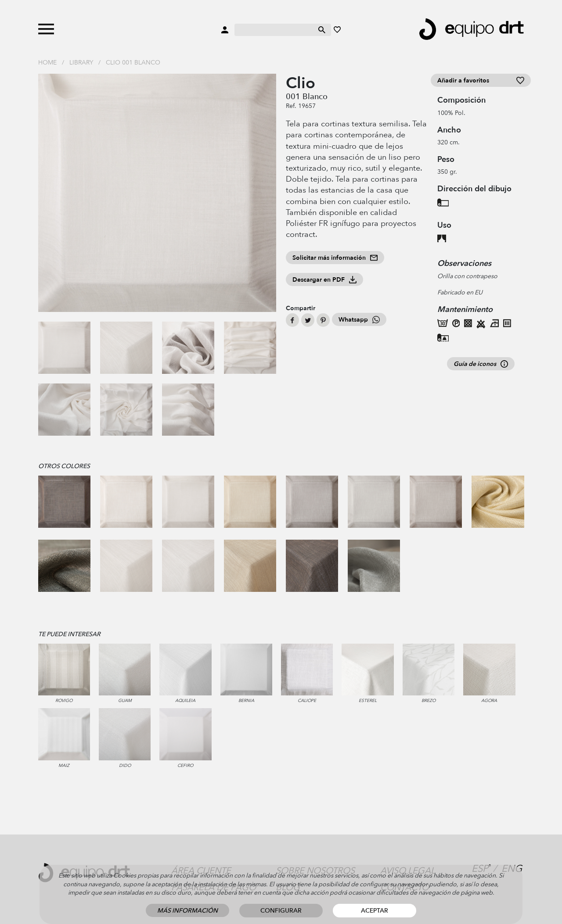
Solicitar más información (335, 258)
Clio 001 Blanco (133, 63)
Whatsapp (359, 320)
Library (81, 63)
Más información (187, 911)
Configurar (281, 911)
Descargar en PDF (324, 280)
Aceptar (375, 911)
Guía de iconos (481, 364)
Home (47, 63)
